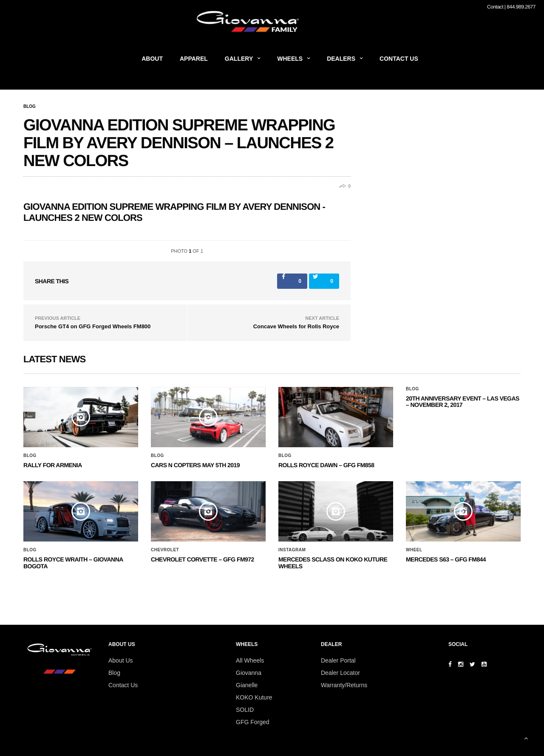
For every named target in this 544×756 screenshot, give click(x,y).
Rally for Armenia (53, 465)
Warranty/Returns (344, 685)
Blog (30, 107)
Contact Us (399, 59)
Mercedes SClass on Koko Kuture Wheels (333, 563)
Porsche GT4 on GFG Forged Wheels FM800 (93, 326)
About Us (121, 660)
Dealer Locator (340, 673)
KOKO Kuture (254, 697)
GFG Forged (253, 722)
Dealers (341, 59)
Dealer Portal (338, 660)
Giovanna (249, 673)
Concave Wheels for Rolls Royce (296, 326)
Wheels (290, 59)
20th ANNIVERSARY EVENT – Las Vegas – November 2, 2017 (463, 402)
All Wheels (250, 660)
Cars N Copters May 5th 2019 (195, 465)
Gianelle (247, 685)
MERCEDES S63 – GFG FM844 (446, 559)
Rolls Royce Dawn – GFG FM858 (326, 465)
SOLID (245, 710)
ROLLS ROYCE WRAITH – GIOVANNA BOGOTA (73, 563)
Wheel (414, 550)
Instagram (292, 550)
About (152, 59)
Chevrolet (165, 550)
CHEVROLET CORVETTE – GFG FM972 (203, 559)
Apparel (194, 59)
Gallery (239, 59)
